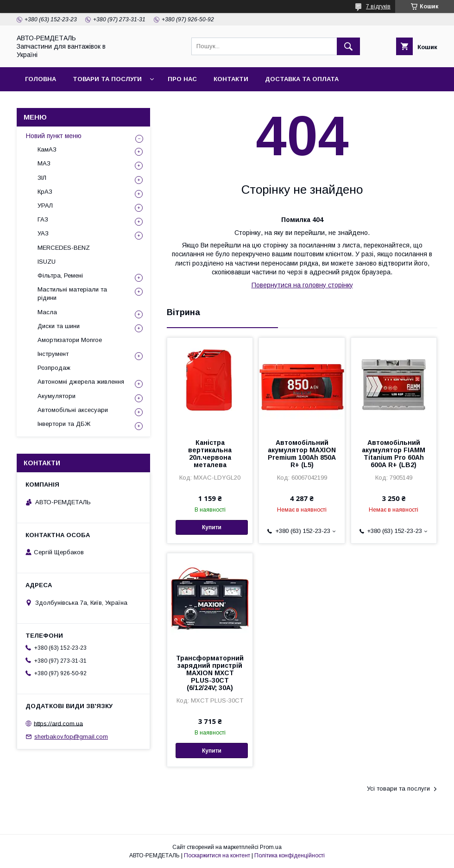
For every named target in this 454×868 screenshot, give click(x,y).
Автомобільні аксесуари (73, 410)
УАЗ (43, 233)
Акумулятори (57, 396)
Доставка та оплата (302, 79)
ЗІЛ (42, 178)
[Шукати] (348, 46)
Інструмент (53, 354)
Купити (212, 527)
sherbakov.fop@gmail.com (71, 737)
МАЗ (44, 163)
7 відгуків (378, 6)
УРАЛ (45, 206)
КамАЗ (47, 149)
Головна (41, 79)
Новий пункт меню (54, 136)
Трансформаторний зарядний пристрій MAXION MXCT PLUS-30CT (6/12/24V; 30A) (210, 673)
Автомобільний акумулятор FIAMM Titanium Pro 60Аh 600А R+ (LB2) (394, 454)
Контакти (231, 79)
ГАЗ (43, 219)
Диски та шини (59, 326)
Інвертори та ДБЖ (64, 424)
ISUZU (47, 262)
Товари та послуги (107, 79)
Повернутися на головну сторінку (302, 285)
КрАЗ (45, 192)
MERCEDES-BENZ (64, 248)
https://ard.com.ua (58, 723)
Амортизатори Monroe (70, 340)
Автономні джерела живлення (81, 382)
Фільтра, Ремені (60, 276)
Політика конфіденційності (290, 855)
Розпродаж (54, 368)
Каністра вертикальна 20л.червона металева (210, 454)
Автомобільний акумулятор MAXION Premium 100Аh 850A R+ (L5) (302, 454)
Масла (47, 312)
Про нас (182, 79)
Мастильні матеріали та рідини (72, 294)
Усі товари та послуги (398, 789)
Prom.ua (271, 847)
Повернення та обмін (64, 103)
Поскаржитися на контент (217, 855)
